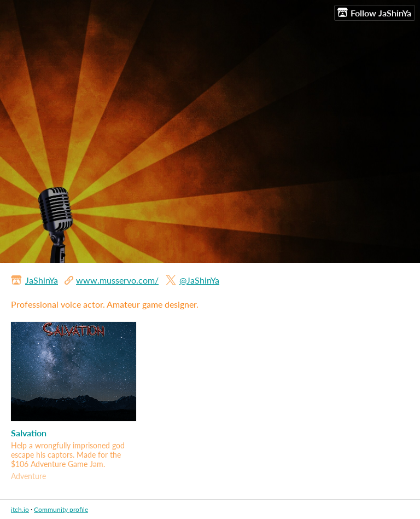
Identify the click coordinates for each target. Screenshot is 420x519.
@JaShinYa (199, 280)
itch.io (20, 509)
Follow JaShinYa (374, 13)
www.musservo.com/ (117, 280)
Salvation (29, 433)
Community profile (61, 509)
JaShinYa (42, 280)
